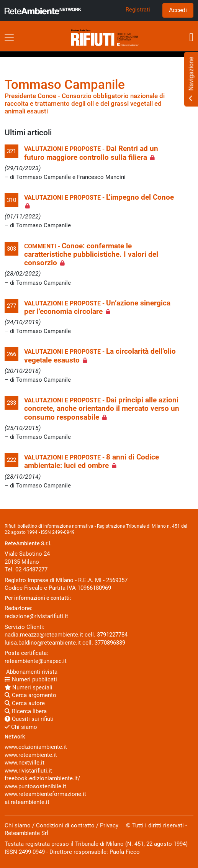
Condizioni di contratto (65, 825)
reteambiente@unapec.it (36, 661)
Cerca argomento (30, 695)
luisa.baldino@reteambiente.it (43, 643)
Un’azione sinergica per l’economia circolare (97, 307)
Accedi (178, 10)
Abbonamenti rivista (31, 672)
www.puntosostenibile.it (35, 786)
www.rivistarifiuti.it (28, 771)
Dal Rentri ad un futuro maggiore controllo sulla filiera (91, 153)
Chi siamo (21, 727)
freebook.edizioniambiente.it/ (42, 778)
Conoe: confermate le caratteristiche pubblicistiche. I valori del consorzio (91, 255)
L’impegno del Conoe (140, 197)
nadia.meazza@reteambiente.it (44, 635)
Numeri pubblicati (31, 679)
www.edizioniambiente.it (36, 747)
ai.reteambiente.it (27, 802)
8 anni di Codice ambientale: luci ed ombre (92, 461)
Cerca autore (25, 703)
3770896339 (110, 643)
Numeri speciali (29, 688)
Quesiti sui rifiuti (29, 719)
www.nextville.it (25, 763)
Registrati (138, 10)
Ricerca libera (26, 711)
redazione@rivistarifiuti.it (36, 616)
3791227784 (112, 635)
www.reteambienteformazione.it (45, 794)
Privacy (109, 825)
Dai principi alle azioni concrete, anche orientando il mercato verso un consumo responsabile (102, 409)
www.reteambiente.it (31, 755)
